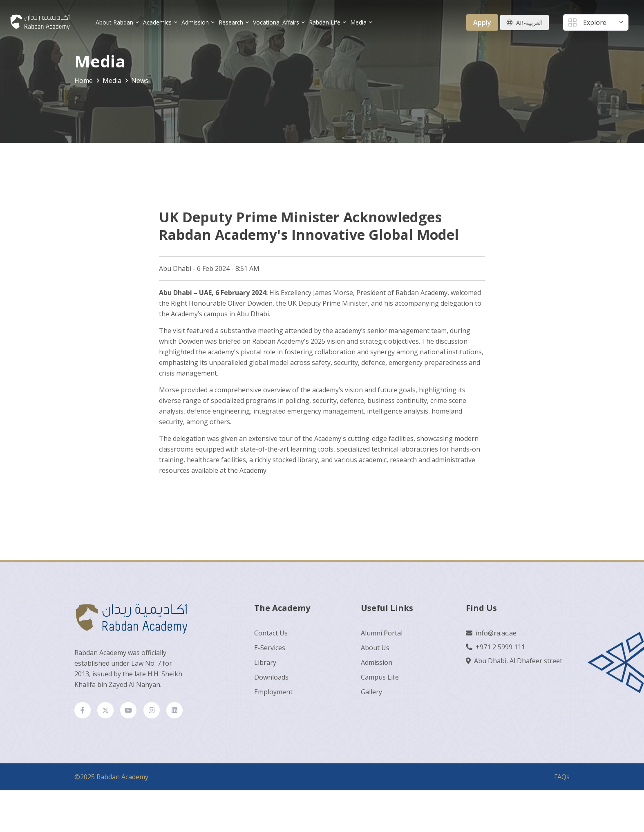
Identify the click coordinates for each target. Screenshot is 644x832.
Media (362, 22)
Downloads (271, 680)
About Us (375, 651)
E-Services (270, 651)
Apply (480, 22)
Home (84, 81)
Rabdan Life (328, 22)
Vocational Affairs (280, 22)
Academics (161, 22)
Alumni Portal (382, 636)
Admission (199, 22)
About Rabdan (118, 22)
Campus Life (380, 680)
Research (235, 22)
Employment (273, 695)
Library (265, 665)
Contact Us (271, 636)
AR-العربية (528, 22)
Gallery (371, 695)
